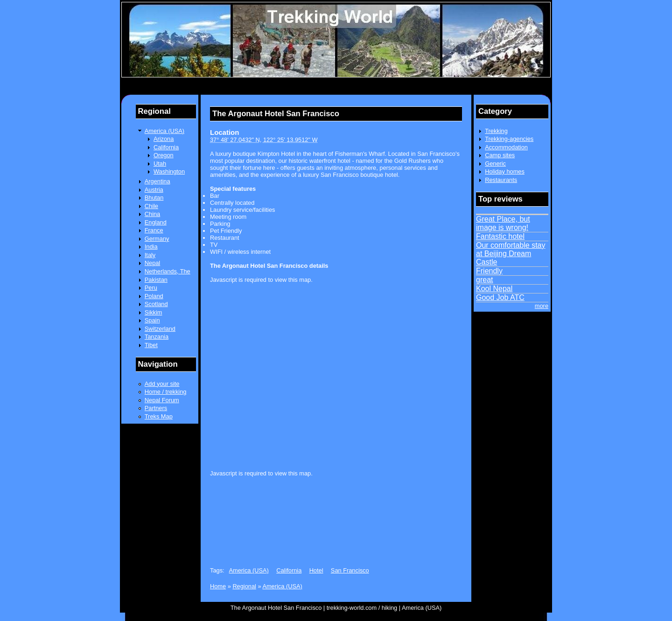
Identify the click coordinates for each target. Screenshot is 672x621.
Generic (495, 164)
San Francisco (350, 570)
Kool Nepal (494, 289)
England (156, 222)
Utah (160, 164)
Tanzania (157, 337)
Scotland (156, 304)
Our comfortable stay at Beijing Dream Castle (511, 254)
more (542, 306)
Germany (157, 239)
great (484, 280)
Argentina (157, 181)
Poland (154, 296)
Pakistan (156, 280)
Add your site (162, 384)
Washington (169, 171)
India (151, 247)
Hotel (316, 570)
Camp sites (500, 155)
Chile (151, 206)
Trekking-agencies (509, 139)
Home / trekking (166, 392)
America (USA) (164, 131)
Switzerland (160, 329)
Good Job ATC (500, 297)
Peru (151, 288)
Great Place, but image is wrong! (503, 223)
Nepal (152, 263)
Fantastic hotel (500, 236)
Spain (152, 320)
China (152, 214)
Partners (156, 408)
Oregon (164, 155)
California (166, 147)
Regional (244, 586)
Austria (154, 190)
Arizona (164, 139)
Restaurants (501, 180)
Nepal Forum (162, 400)
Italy (150, 255)
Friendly (489, 271)
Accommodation (506, 147)
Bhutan (154, 198)
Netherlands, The (168, 271)
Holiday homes (505, 171)
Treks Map (159, 416)
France (154, 230)
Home (218, 586)
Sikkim (154, 312)
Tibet (151, 345)
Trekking (496, 131)
